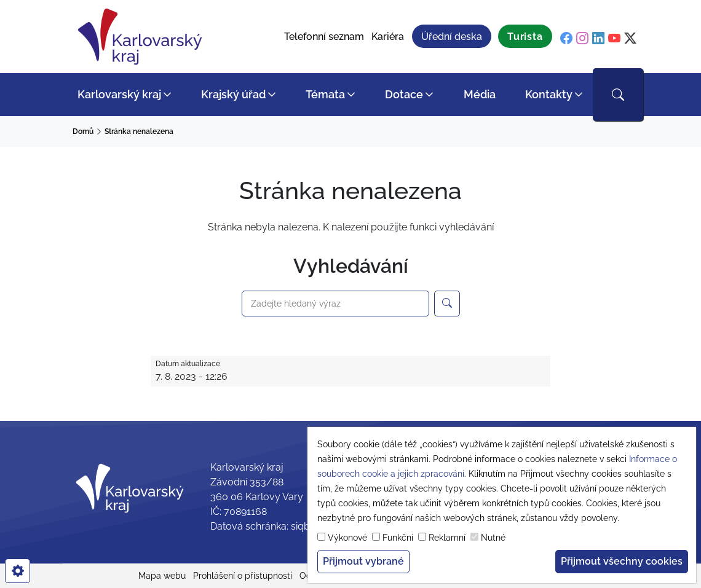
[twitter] (630, 38)
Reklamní (447, 538)
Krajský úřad (233, 94)
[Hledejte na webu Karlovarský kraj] (447, 304)
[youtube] (614, 38)
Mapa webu (162, 576)
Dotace (404, 94)
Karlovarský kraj (119, 94)
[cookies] (18, 571)
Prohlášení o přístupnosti (243, 576)
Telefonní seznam (324, 37)
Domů (83, 131)
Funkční (398, 538)
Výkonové (347, 538)
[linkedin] (598, 38)
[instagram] (582, 38)
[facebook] (566, 38)
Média (480, 94)
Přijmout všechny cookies (622, 561)
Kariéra (388, 37)
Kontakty (549, 94)
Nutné (493, 538)
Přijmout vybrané (363, 561)
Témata (325, 94)
